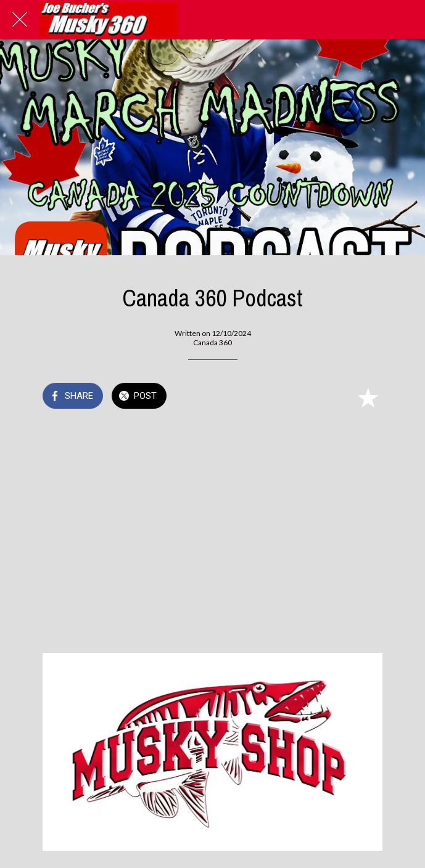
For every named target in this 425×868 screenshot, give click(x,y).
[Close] (20, 20)
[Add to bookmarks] (368, 397)
